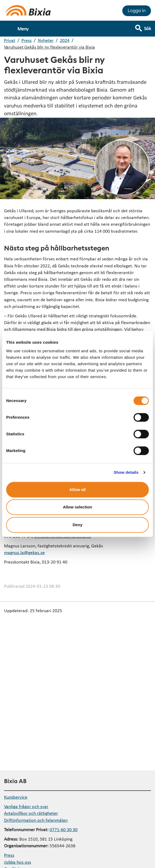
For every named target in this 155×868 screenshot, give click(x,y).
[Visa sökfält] (147, 26)
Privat (10, 40)
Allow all (78, 489)
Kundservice (16, 797)
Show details (126, 472)
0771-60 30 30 (64, 829)
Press (27, 40)
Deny (78, 525)
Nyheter (46, 40)
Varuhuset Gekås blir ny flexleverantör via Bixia (49, 47)
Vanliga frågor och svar (26, 806)
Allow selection (77, 507)
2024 (65, 40)
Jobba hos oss (18, 862)
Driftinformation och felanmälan (36, 820)
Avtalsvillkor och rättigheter (31, 813)
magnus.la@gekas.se (24, 552)
